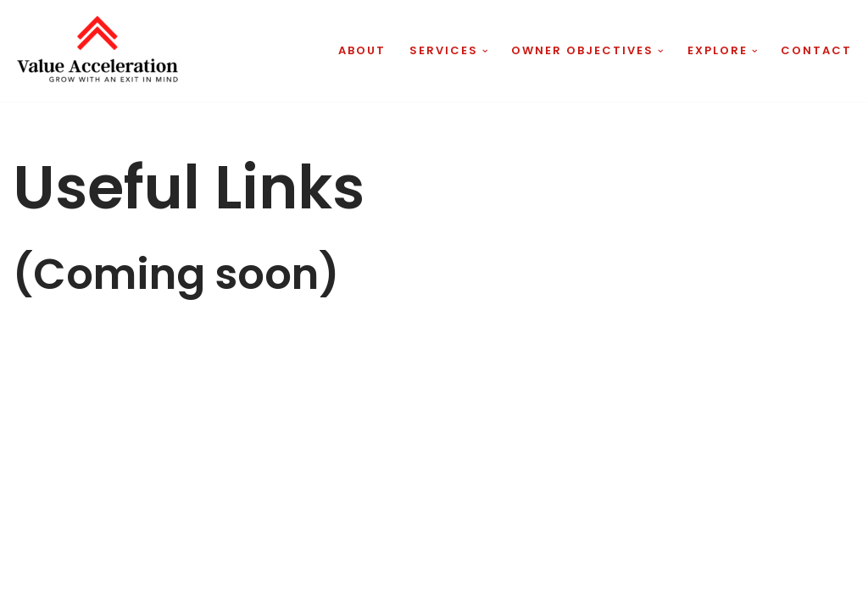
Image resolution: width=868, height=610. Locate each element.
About (362, 50)
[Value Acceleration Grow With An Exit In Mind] (97, 51)
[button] (485, 51)
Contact (816, 50)
